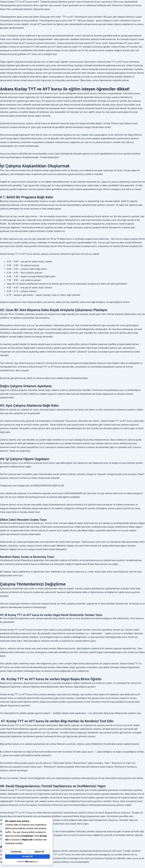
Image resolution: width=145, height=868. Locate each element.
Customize (16, 852)
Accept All (27, 856)
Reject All (39, 852)
